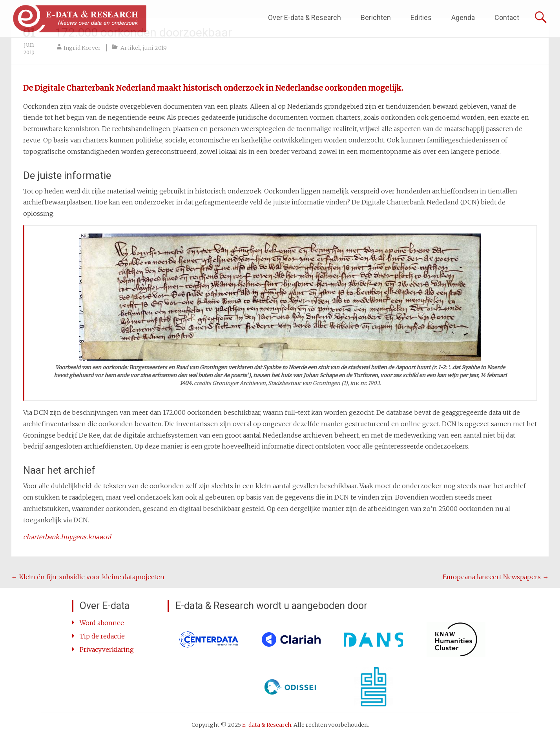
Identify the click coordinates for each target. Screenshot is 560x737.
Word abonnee (102, 623)
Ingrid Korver (82, 48)
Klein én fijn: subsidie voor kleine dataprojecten (88, 577)
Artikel (130, 48)
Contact (507, 17)
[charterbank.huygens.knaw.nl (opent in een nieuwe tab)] (67, 537)
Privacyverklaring (107, 649)
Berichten (376, 17)
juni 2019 (155, 48)
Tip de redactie (102, 636)
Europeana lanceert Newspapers (496, 577)
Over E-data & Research (305, 17)
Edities (421, 17)
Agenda (463, 17)
